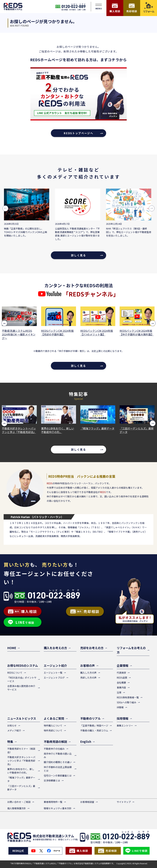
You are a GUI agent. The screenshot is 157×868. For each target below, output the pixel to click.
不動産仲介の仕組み (54, 749)
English (86, 742)
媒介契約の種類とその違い (58, 762)
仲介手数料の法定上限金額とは (58, 769)
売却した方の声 (88, 678)
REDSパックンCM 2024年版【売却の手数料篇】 (58, 333)
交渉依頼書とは (52, 780)
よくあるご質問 (54, 718)
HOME (12, 648)
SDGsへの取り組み (127, 702)
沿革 (119, 692)
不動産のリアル (90, 718)
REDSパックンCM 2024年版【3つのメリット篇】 (97, 333)
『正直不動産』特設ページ (94, 725)
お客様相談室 (87, 802)
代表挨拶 (121, 673)
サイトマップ (124, 802)
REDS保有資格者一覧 (128, 697)
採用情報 (123, 718)
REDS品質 (122, 678)
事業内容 (121, 687)
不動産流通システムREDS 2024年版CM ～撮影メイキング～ (19, 334)
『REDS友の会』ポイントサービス (22, 679)
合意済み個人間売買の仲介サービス (21, 688)
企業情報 (123, 666)
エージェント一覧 (53, 673)
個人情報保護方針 (17, 808)
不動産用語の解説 (55, 742)
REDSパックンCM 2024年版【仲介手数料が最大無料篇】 (137, 333)
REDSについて (15, 673)
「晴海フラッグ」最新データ (98, 428)
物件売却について (53, 730)
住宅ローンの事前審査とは (58, 775)
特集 (10, 742)
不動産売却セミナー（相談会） (21, 750)
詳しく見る (78, 255)
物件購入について (53, 725)
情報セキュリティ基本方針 (58, 808)
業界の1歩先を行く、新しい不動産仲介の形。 (58, 430)
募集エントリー (125, 725)
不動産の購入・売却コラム (94, 730)
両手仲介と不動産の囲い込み (58, 755)
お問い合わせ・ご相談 (19, 802)
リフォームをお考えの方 (131, 650)
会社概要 (121, 682)
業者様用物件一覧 (53, 802)
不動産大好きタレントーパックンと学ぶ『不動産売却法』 (19, 430)
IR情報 (120, 707)
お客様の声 (88, 666)
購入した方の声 (88, 673)
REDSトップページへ (78, 133)
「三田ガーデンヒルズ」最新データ (137, 430)
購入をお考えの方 (55, 648)
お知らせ (12, 725)
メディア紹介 (14, 730)
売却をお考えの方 (92, 648)
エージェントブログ (54, 678)
